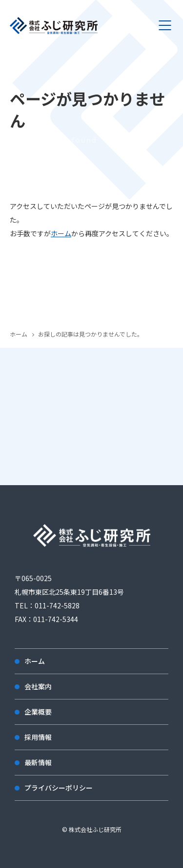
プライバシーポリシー (59, 788)
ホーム (61, 233)
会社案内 (38, 686)
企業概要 (38, 712)
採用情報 (38, 737)
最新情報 (38, 762)
